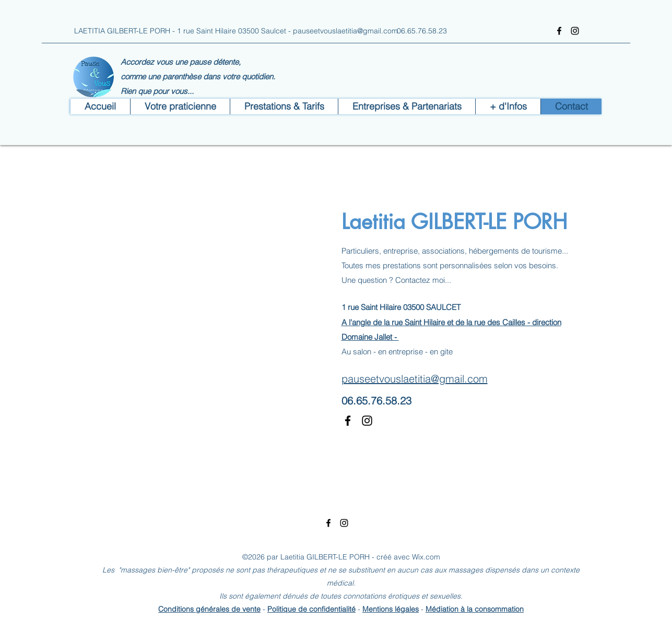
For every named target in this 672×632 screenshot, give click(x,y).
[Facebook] (559, 31)
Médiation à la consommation (475, 609)
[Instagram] (575, 31)
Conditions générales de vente (209, 609)
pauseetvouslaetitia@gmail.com (345, 31)
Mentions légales (391, 609)
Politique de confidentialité (311, 609)
